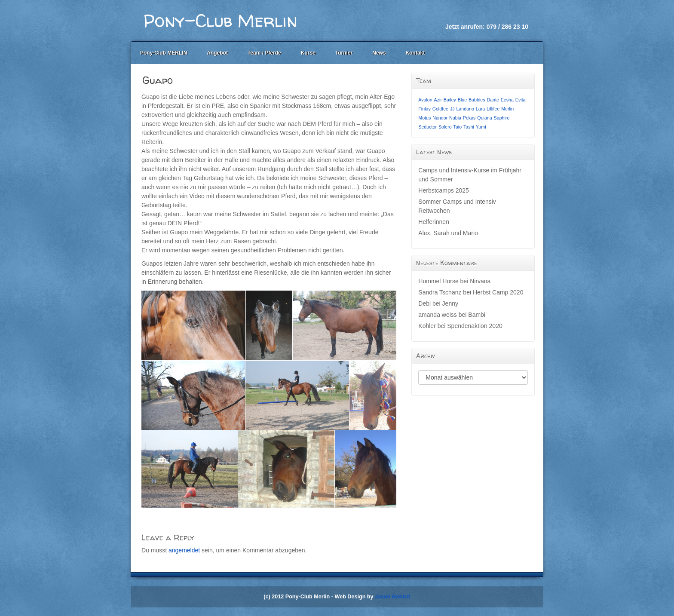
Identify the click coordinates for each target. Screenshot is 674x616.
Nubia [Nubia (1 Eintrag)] (455, 118)
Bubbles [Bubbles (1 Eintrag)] (477, 100)
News (379, 53)
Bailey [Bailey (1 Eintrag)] (450, 100)
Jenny (450, 303)
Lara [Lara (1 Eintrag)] (480, 109)
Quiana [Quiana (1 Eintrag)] (484, 118)
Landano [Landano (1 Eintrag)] (465, 109)
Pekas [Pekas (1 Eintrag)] (469, 118)
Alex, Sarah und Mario (448, 233)
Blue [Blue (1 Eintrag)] (462, 100)
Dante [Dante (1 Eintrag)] (493, 100)
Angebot (217, 53)
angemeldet (184, 550)
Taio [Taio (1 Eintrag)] (458, 127)
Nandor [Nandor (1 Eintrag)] (440, 118)
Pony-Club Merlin (221, 20)
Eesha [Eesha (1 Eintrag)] (507, 100)
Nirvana (480, 281)
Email (499, 15)
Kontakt (415, 53)
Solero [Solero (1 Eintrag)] (445, 127)
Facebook (510, 15)
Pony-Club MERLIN (164, 53)
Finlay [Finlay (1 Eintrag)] (424, 109)
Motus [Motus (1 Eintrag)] (424, 118)
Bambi (477, 315)
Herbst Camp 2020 (498, 292)
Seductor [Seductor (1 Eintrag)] (427, 127)
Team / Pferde (264, 53)
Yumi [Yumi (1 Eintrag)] (481, 127)
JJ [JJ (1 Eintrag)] (452, 109)
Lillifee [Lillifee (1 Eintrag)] (493, 109)
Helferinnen (434, 222)
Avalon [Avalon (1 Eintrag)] (425, 100)
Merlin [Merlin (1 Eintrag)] (507, 109)
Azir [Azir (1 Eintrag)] (438, 100)
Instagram (522, 15)
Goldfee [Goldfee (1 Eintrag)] (440, 109)
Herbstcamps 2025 (444, 190)
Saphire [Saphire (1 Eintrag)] (502, 118)
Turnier (344, 53)
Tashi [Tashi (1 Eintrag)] (469, 127)
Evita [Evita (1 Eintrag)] (521, 100)
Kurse (308, 53)
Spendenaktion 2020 (475, 326)
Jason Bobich (393, 597)
